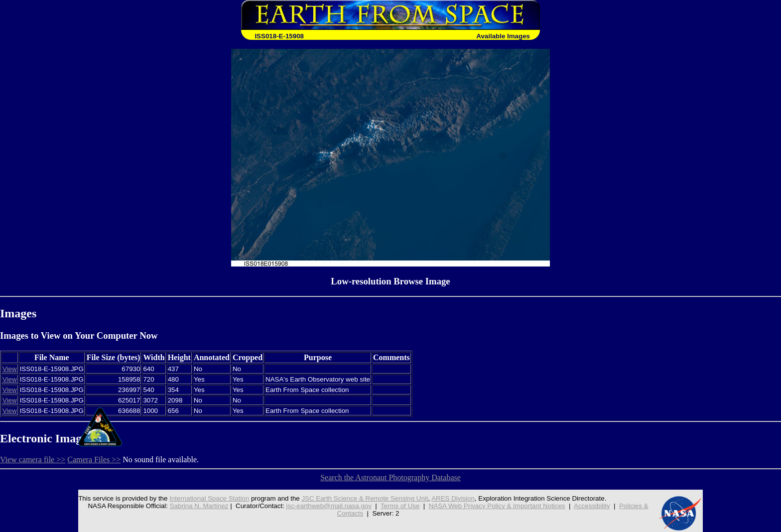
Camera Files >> (94, 460)
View (10, 369)
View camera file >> (33, 460)
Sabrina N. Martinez (199, 506)
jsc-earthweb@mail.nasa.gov (329, 506)
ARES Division (453, 498)
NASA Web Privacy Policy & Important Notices (497, 506)
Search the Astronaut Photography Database (390, 477)
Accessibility (592, 506)
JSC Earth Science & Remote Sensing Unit (365, 498)
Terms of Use (400, 506)
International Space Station (209, 498)
